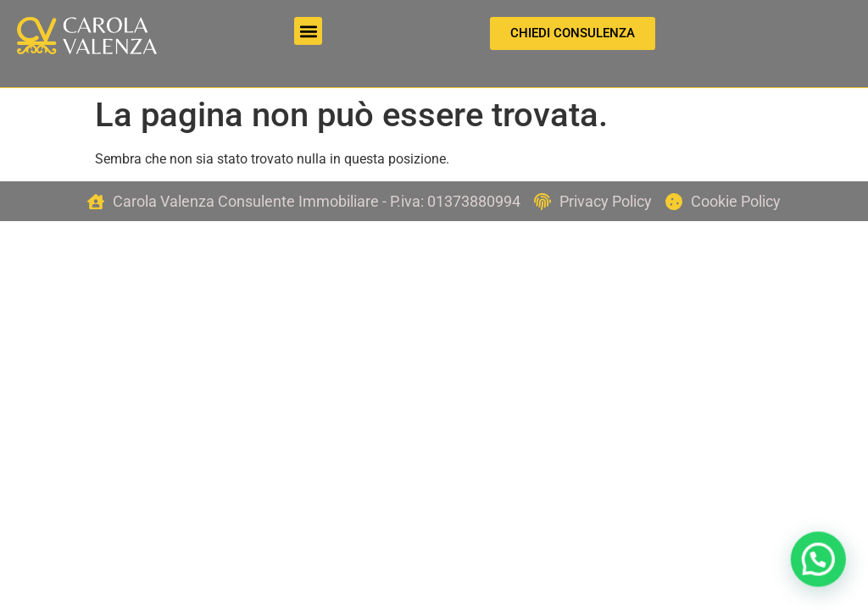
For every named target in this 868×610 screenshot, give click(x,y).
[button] (308, 31)
